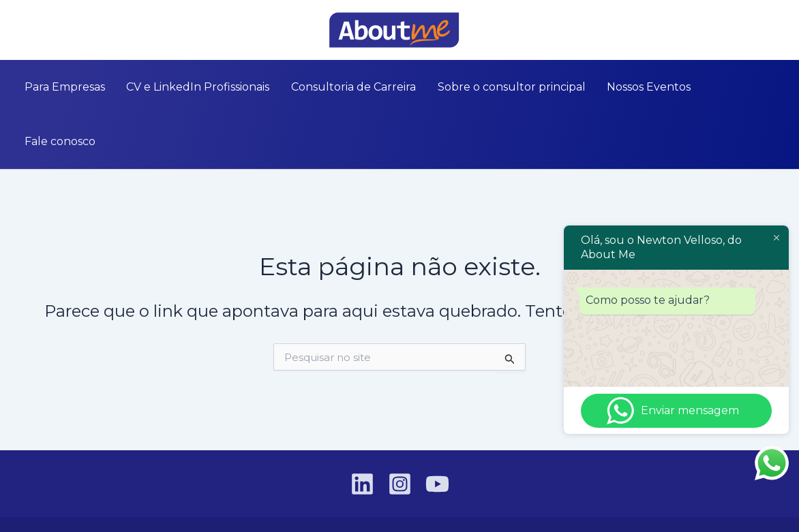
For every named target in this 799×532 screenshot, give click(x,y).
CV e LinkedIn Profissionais (206, 87)
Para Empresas (80, 87)
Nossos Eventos (633, 87)
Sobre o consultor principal (503, 87)
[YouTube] (61, 31)
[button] (779, 30)
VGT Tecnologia (674, 498)
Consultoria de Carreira (353, 87)
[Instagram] (40, 31)
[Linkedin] (20, 31)
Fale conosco (724, 87)
